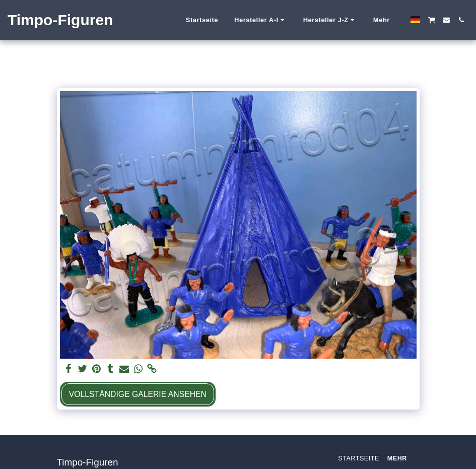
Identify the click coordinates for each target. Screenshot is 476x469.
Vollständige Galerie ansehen (138, 394)
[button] (212, 20)
